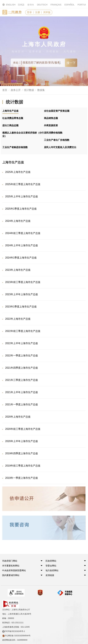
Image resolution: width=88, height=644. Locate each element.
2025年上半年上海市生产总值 (22, 196)
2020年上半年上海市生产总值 (22, 441)
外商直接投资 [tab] (51, 125)
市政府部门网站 (10, 561)
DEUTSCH (42, 5)
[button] (10, 561)
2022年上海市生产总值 (18, 319)
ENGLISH (7, 5)
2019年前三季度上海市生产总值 (23, 466)
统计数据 (29, 90)
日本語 (21, 5)
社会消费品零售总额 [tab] (13, 118)
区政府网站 (51, 561)
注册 (38, 12)
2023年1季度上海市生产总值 (21, 307)
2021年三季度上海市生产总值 (22, 380)
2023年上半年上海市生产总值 (22, 294)
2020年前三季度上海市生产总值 (23, 429)
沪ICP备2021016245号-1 (14, 623)
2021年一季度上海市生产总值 (22, 404)
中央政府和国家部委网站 (14, 571)
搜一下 (71, 63)
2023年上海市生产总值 (18, 270)
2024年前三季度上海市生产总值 (23, 233)
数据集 (41, 90)
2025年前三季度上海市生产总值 (23, 184)
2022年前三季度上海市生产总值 (23, 331)
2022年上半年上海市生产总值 (22, 343)
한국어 (31, 5)
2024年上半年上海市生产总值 (22, 245)
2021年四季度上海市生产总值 (22, 368)
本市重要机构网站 (11, 566)
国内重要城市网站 (11, 575)
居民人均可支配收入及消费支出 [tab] (60, 147)
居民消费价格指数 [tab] (53, 133)
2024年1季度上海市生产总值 (21, 258)
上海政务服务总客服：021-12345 (16, 619)
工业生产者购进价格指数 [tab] (15, 147)
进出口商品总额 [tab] (10, 125)
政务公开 (16, 90)
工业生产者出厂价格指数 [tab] (57, 140)
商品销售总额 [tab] (51, 118)
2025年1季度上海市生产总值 (21, 209)
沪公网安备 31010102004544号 (16, 627)
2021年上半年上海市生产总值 (22, 392)
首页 (5, 90)
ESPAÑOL (69, 5)
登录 (30, 12)
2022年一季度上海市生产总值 (22, 356)
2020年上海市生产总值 (18, 417)
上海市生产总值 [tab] (10, 111)
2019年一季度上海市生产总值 (22, 478)
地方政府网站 (52, 571)
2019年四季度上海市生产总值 (22, 453)
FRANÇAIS (56, 5)
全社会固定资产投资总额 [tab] (57, 111)
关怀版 (47, 12)
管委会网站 (51, 566)
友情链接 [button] (50, 575)
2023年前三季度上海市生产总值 (23, 282)
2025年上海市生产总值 (18, 172)
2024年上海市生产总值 (18, 221)
